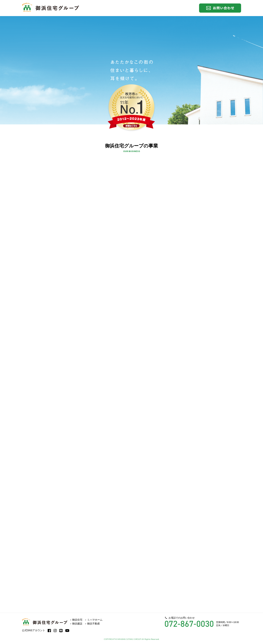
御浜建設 (77, 624)
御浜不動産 (94, 624)
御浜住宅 (77, 620)
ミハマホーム (95, 620)
